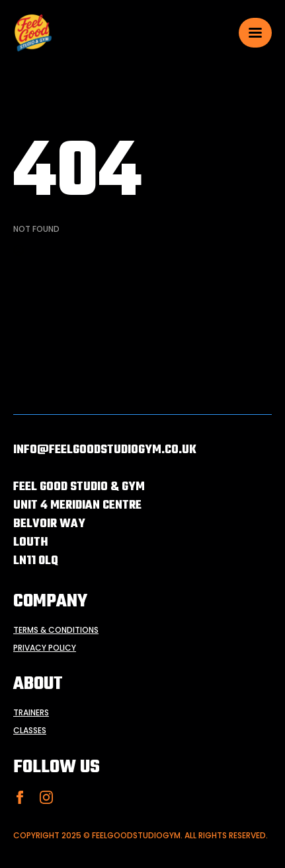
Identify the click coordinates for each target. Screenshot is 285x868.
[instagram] (46, 797)
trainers (31, 713)
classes (30, 731)
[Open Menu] (255, 33)
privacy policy (45, 648)
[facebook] (20, 797)
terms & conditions (56, 630)
